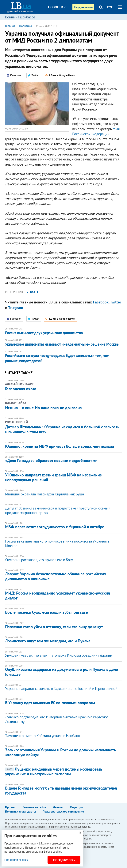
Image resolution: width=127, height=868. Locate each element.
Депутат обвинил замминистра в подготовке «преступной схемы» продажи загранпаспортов (58, 510)
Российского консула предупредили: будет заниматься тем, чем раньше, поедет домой (57, 358)
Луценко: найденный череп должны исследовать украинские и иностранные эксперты (54, 771)
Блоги (67, 21)
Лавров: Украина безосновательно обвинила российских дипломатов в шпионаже (56, 576)
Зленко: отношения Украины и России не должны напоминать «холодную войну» (60, 752)
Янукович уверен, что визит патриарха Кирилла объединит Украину (59, 655)
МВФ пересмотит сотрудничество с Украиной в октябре (55, 527)
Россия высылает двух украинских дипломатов (44, 333)
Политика (25, 26)
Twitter (116, 302)
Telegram (16, 308)
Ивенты (58, 807)
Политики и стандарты (20, 811)
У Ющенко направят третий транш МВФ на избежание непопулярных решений (53, 477)
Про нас (10, 807)
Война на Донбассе (20, 17)
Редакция (76, 807)
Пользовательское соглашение (63, 811)
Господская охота (21, 389)
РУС (110, 7)
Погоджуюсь (64, 860)
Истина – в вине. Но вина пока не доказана (43, 408)
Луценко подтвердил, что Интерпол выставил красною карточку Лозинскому (56, 719)
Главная (10, 26)
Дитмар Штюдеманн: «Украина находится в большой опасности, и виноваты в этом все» (63, 429)
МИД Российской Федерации (96, 132)
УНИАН (32, 292)
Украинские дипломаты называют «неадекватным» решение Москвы (62, 344)
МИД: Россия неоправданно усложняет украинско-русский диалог (58, 595)
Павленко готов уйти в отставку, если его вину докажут (54, 627)
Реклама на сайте (34, 807)
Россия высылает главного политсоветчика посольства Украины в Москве (57, 543)
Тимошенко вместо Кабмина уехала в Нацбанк (43, 736)
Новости (57, 7)
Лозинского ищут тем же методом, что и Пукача (48, 641)
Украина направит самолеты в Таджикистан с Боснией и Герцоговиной (61, 689)
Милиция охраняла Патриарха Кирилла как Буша (45, 494)
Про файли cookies (16, 860)
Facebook (101, 302)
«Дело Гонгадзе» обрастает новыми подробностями (51, 460)
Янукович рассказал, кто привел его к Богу (39, 560)
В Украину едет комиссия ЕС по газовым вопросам (50, 703)
